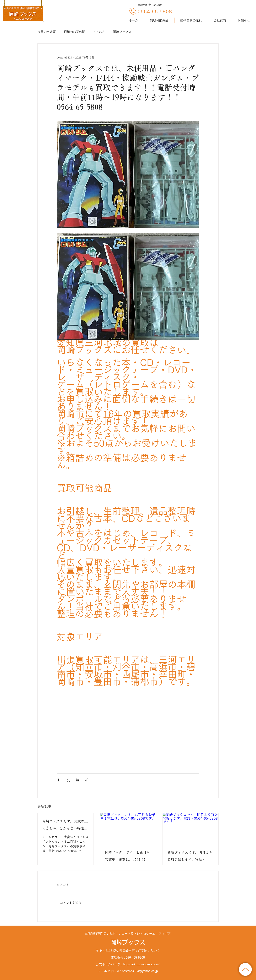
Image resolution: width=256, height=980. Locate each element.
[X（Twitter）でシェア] (68, 780)
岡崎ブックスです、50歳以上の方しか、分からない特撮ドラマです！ (65, 826)
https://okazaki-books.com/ (141, 964)
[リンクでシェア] (87, 780)
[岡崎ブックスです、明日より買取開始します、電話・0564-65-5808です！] (191, 829)
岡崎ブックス (122, 32)
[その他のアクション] (197, 58)
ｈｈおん (99, 32)
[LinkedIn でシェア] (77, 780)
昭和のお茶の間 (74, 32)
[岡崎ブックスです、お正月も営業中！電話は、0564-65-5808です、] (128, 829)
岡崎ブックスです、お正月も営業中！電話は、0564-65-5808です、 (127, 857)
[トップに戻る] (245, 969)
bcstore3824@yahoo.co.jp (140, 971)
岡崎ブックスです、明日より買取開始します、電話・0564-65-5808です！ (190, 857)
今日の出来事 (47, 32)
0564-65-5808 (155, 12)
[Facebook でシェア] (59, 780)
